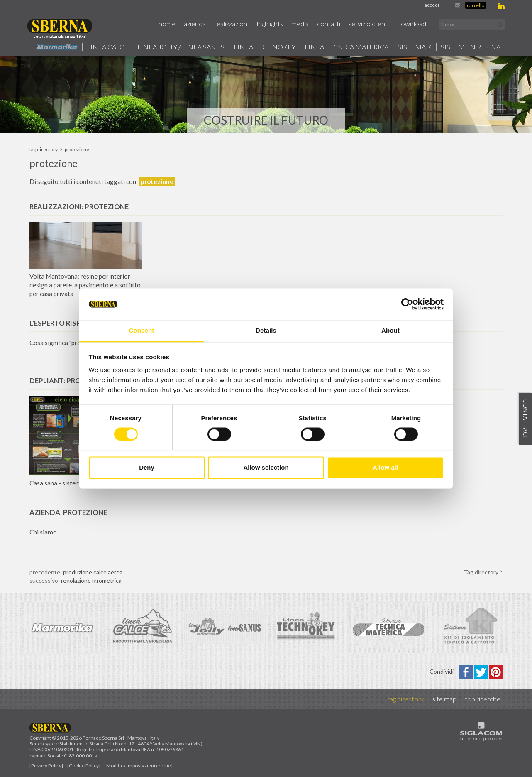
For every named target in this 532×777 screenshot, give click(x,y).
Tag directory (44, 149)
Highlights (270, 23)
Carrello (476, 5)
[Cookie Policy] (84, 766)
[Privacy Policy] (46, 766)
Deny (147, 468)
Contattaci (526, 419)
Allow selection (266, 468)
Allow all (385, 468)
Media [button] (300, 23)
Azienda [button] (195, 23)
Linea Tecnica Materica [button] (347, 47)
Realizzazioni (231, 23)
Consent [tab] (142, 331)
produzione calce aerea (93, 572)
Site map (444, 699)
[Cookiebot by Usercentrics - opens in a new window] (407, 304)
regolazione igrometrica (91, 580)
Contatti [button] (329, 23)
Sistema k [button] (415, 47)
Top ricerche (483, 699)
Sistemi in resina (471, 47)
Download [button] (412, 23)
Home (167, 23)
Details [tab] (266, 331)
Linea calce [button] (107, 47)
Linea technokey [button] (265, 47)
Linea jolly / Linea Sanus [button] (181, 47)
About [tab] (390, 331)
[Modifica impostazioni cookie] (139, 766)
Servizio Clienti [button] (369, 23)
